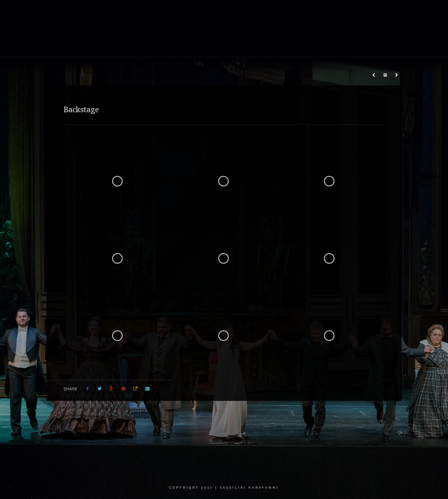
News (297, 12)
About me (196, 12)
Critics (361, 12)
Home (165, 12)
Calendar (328, 12)
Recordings (265, 12)
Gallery (229, 12)
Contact (392, 12)
